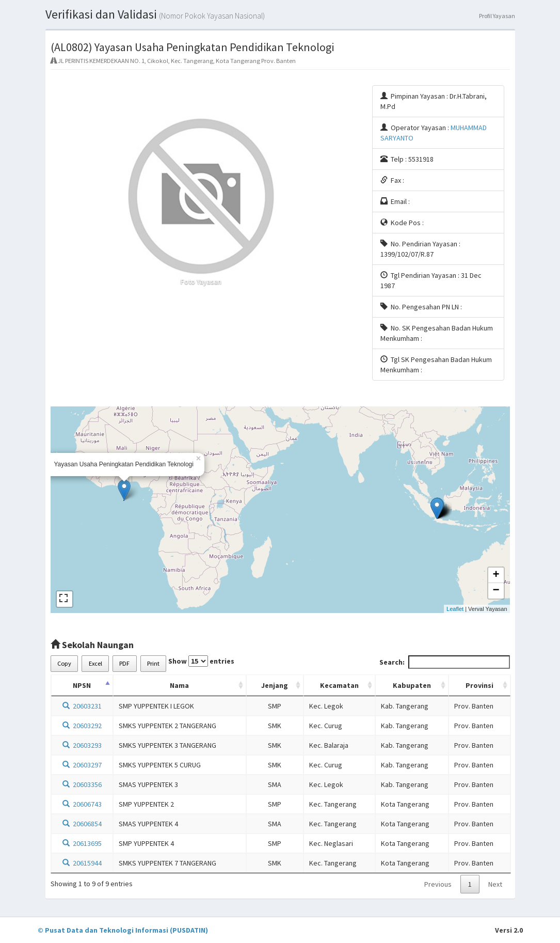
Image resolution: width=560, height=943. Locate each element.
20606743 (82, 804)
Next (495, 884)
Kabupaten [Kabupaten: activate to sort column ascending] (412, 685)
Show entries (201, 661)
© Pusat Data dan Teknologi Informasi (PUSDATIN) (123, 930)
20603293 (82, 745)
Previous (438, 884)
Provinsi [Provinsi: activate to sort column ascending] (479, 685)
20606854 (82, 824)
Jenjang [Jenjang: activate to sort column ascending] (275, 685)
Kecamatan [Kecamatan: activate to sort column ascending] (339, 685)
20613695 (82, 843)
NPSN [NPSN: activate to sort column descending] (82, 685)
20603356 (82, 784)
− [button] (496, 591)
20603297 (82, 765)
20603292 (82, 726)
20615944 (82, 863)
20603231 (82, 706)
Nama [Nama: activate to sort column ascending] (179, 685)
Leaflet (455, 609)
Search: (445, 662)
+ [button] (496, 575)
